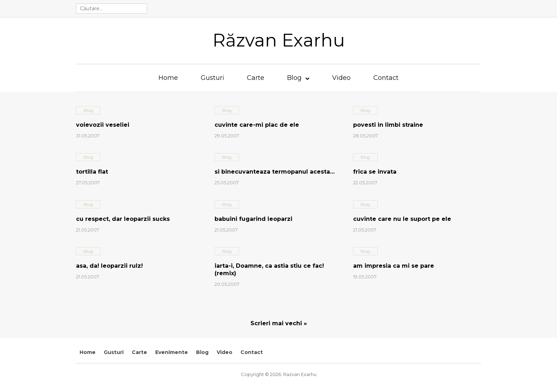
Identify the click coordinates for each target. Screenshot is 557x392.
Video (341, 78)
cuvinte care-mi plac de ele (257, 125)
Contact (386, 78)
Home (168, 78)
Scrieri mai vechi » (279, 323)
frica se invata (375, 172)
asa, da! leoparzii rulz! (109, 266)
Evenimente (172, 352)
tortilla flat (92, 172)
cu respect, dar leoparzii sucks (123, 219)
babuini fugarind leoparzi (253, 219)
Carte (256, 78)
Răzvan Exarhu (279, 40)
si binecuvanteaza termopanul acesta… (275, 172)
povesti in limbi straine (388, 125)
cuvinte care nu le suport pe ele (402, 219)
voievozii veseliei (103, 125)
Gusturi (212, 78)
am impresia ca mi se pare (394, 266)
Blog (294, 78)
